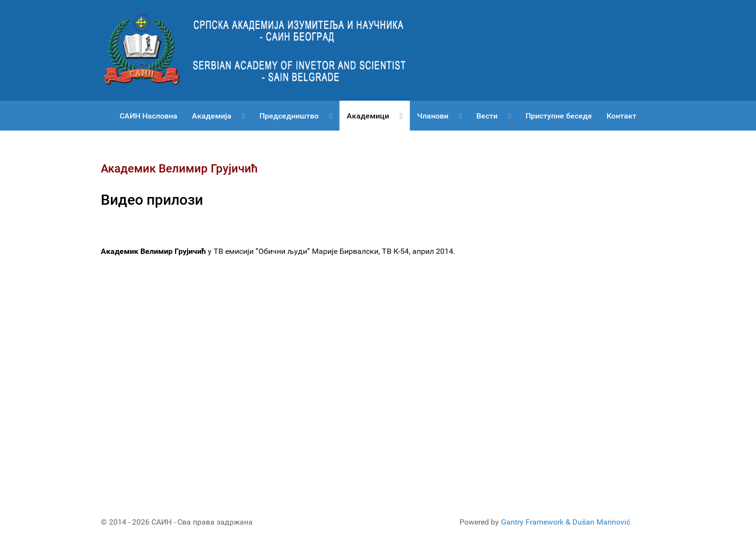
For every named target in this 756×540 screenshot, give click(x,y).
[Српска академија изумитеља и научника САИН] (262, 50)
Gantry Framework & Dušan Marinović (566, 522)
